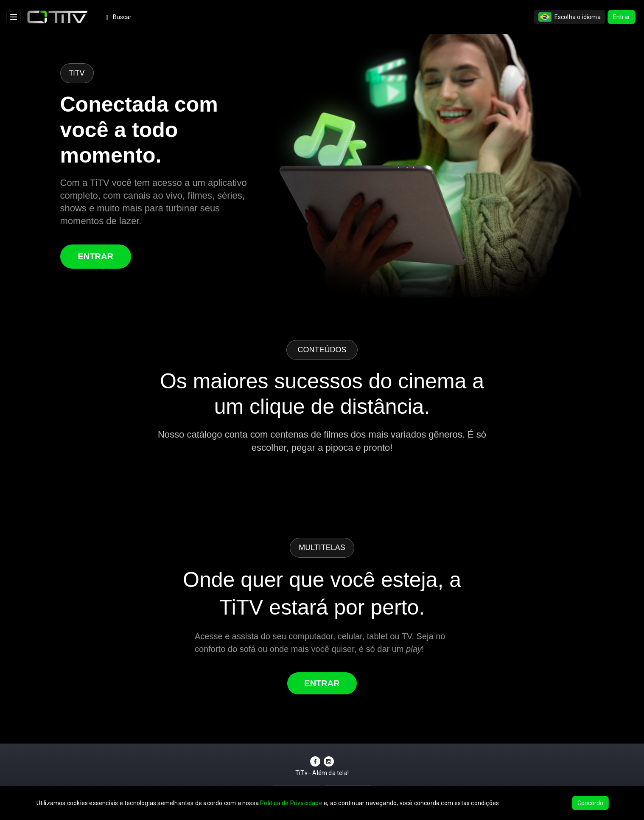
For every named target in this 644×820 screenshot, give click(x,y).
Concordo (590, 803)
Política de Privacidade (291, 803)
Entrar (622, 17)
